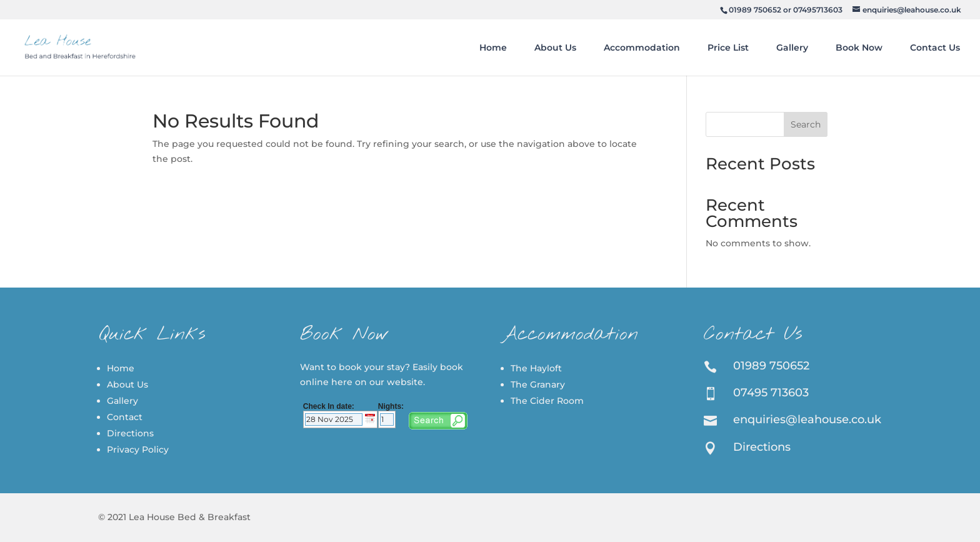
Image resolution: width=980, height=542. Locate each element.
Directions (130, 433)
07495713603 (818, 10)
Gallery (792, 48)
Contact (125, 417)
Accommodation (642, 48)
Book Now (859, 48)
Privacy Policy (138, 449)
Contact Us (935, 48)
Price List (728, 48)
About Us (555, 48)
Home (493, 48)
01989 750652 (755, 10)
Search (806, 124)
